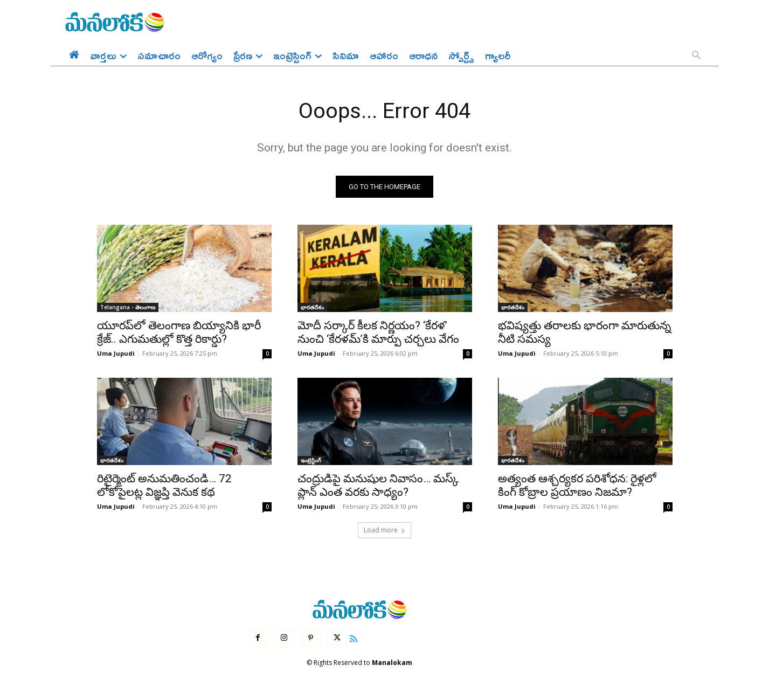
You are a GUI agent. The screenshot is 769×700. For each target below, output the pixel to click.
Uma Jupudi (116, 354)
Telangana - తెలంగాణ (128, 308)
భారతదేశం (312, 308)
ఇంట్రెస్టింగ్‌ (311, 461)
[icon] (354, 638)
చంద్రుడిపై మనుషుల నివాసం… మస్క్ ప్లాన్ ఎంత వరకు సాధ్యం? (378, 486)
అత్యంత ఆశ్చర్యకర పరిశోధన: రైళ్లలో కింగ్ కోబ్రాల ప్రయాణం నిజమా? (577, 486)
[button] (696, 56)
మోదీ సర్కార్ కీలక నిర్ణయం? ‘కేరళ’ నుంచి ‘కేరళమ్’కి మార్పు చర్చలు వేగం (378, 333)
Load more (384, 531)
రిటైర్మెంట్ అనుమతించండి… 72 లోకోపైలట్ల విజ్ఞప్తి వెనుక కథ (164, 486)
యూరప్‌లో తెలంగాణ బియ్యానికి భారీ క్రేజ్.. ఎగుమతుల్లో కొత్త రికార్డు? (179, 333)
